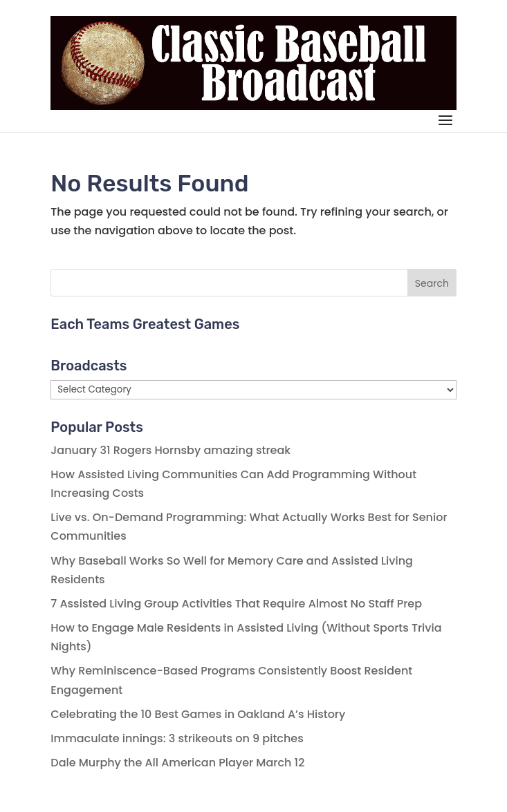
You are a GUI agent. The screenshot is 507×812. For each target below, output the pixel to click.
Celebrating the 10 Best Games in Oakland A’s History (198, 714)
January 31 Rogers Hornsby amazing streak (170, 450)
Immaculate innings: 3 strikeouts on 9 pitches (177, 738)
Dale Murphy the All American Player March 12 (177, 763)
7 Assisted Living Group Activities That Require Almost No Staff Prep (236, 604)
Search (432, 283)
